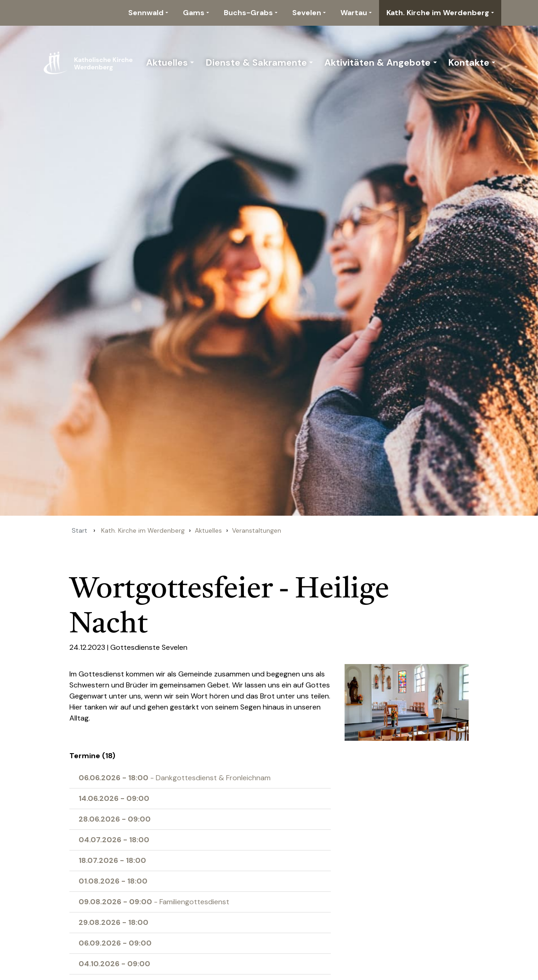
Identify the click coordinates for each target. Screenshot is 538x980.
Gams (194, 13)
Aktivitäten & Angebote (377, 62)
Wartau (354, 13)
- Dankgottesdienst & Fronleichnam (175, 778)
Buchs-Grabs (248, 13)
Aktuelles (167, 62)
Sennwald (146, 13)
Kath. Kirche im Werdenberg (438, 13)
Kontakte (469, 62)
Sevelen (307, 13)
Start (79, 530)
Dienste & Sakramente (256, 62)
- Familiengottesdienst (154, 902)
